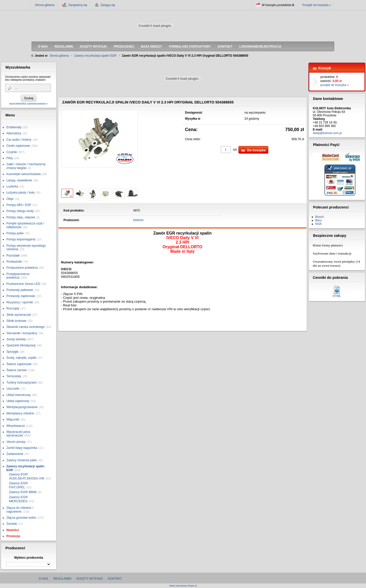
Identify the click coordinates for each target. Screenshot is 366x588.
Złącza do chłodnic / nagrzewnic (20, 510)
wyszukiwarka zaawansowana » (28, 103)
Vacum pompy (16, 442)
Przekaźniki (14, 262)
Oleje (10, 199)
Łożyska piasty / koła (20, 193)
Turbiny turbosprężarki (21, 383)
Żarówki (12, 524)
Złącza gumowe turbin (21, 518)
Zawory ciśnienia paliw (22, 460)
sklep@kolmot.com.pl (327, 133)
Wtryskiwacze (16, 426)
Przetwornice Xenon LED (23, 284)
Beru (319, 220)
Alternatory (14, 133)
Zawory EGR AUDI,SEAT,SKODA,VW (27, 476)
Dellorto (138, 220)
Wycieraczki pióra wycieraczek (18, 434)
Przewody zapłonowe (21, 296)
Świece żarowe (17, 370)
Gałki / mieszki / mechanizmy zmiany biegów (26, 166)
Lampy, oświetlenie (19, 180)
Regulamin (62, 579)
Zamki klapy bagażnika (22, 448)
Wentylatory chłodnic (20, 413)
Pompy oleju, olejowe (21, 217)
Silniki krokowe (16, 321)
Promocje (13, 536)
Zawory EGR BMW (23, 492)
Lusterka (12, 186)
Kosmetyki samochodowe (24, 174)
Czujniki (12, 152)
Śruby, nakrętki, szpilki (21, 358)
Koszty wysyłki (90, 579)
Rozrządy (13, 308)
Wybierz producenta (29, 558)
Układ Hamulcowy (18, 395)
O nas (43, 579)
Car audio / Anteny (19, 140)
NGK (319, 224)
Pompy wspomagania (21, 239)
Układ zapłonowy (18, 401)
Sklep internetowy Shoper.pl (183, 586)
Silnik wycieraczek (19, 315)
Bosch (320, 217)
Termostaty (14, 376)
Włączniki (13, 419)
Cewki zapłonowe (18, 146)
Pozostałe (13, 256)
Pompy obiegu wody (20, 211)
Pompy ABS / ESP (19, 205)
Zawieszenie (15, 454)
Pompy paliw (15, 233)
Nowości (13, 530)
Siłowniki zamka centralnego (25, 327)
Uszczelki (13, 389)
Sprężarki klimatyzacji (21, 345)
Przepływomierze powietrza (18, 276)
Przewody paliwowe (20, 290)
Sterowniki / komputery (22, 333)
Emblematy (14, 127)
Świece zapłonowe (19, 364)
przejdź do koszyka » (335, 85)
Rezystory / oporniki (20, 302)
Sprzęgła (12, 352)
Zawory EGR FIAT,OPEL (18, 485)
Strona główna (45, 5)
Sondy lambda (16, 339)
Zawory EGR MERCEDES (18, 499)
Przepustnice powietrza (22, 268)
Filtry (10, 158)
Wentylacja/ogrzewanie (22, 407)
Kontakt (115, 579)
